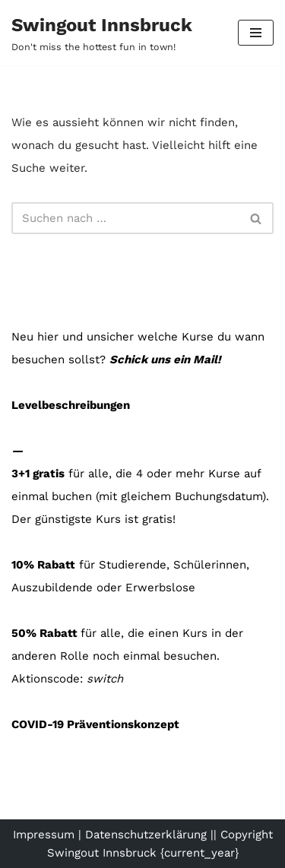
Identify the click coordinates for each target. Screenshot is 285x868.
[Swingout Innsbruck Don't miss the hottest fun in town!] (102, 33)
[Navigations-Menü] (256, 33)
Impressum (44, 835)
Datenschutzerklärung (146, 835)
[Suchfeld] (125, 218)
